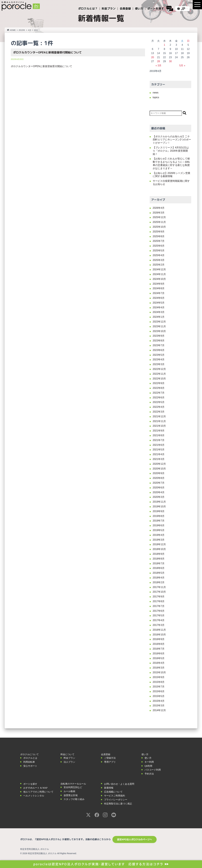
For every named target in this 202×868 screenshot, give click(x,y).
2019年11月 (159, 502)
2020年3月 (159, 497)
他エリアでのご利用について (38, 792)
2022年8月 (159, 388)
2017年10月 (159, 592)
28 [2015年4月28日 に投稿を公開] (158, 61)
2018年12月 (159, 544)
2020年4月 (159, 492)
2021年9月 (159, 431)
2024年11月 (159, 274)
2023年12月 (159, 322)
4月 (30, 30)
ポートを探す (30, 784)
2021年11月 (159, 421)
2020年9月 (159, 473)
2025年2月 (159, 265)
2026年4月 (159, 208)
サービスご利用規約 (115, 796)
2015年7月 (159, 687)
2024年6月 (159, 298)
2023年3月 (159, 364)
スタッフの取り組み (74, 799)
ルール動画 (69, 791)
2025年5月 (159, 251)
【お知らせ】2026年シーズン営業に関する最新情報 (172, 175)
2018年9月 (159, 554)
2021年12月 (159, 416)
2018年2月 (159, 582)
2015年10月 (159, 672)
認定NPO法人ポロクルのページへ (135, 839)
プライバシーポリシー (116, 800)
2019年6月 (159, 525)
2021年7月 (159, 440)
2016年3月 (159, 668)
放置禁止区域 (71, 795)
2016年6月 (159, 654)
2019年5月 (159, 530)
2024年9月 (159, 284)
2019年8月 (159, 516)
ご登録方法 (110, 758)
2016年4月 (159, 663)
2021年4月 (159, 454)
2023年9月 (159, 336)
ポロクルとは (30, 758)
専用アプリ (110, 762)
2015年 (22, 30)
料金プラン (69, 758)
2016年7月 (159, 649)
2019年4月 (159, 535)
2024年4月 (159, 307)
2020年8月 (159, 478)
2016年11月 (159, 630)
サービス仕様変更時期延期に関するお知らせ (171, 183)
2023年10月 (159, 331)
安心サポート (30, 766)
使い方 (148, 758)
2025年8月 (159, 236)
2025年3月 (159, 260)
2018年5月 (159, 573)
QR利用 (148, 766)
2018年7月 (159, 563)
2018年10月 (159, 549)
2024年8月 (159, 288)
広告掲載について (113, 792)
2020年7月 (159, 483)
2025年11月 (159, 222)
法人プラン (69, 762)
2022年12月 (159, 369)
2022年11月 (159, 374)
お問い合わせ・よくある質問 (119, 784)
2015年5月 (159, 696)
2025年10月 (159, 227)
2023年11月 (159, 326)
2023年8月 (159, 341)
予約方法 (149, 774)
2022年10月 (159, 379)
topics (156, 97)
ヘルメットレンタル (34, 796)
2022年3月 (159, 412)
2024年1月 (159, 317)
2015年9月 (159, 677)
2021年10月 (159, 426)
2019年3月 (159, 540)
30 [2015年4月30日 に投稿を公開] (170, 61)
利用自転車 (29, 762)
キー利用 (149, 762)
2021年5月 (159, 450)
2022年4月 (159, 407)
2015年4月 (159, 701)
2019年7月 (159, 521)
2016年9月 (159, 639)
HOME (11, 30)
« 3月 (158, 65)
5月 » (182, 65)
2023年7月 (159, 345)
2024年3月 (159, 312)
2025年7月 (159, 241)
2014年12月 (159, 710)
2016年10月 (159, 635)
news (156, 93)
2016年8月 (159, 644)
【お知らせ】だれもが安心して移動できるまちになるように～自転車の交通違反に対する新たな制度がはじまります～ (171, 163)
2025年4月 (159, 255)
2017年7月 (159, 606)
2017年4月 (159, 620)
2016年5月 (159, 658)
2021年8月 (159, 435)
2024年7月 (159, 293)
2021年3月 (159, 459)
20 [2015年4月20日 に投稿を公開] (153, 57)
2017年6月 (159, 611)
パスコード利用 (153, 770)
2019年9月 (159, 511)
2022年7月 (159, 393)
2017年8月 (159, 601)
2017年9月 (159, 597)
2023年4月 (159, 359)
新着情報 (109, 788)
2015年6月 (159, 691)
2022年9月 (159, 383)
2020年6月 (159, 488)
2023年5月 (159, 355)
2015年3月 (159, 706)
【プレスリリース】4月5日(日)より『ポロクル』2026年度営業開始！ (171, 151)
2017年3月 (159, 625)
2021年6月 (159, 445)
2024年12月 (159, 269)
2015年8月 (159, 682)
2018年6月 (159, 568)
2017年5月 (159, 615)
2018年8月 (159, 559)
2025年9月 (159, 232)
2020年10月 (159, 469)
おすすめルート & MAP (35, 788)
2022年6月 (159, 398)
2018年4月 (159, 578)
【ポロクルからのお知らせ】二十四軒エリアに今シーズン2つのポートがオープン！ (172, 140)
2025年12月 (159, 217)
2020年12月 (159, 464)
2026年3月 (159, 213)
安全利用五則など (73, 787)
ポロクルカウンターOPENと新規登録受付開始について (47, 52)
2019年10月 (159, 507)
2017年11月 (159, 587)
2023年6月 (159, 350)
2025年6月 (159, 246)
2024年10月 (159, 279)
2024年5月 (159, 303)
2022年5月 (159, 402)
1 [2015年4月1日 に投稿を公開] (164, 45)
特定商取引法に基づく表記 (118, 804)
